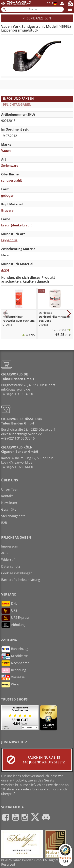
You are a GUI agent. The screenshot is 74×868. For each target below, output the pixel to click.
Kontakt (7, 496)
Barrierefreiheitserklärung (21, 580)
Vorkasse (13, 677)
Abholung (13, 625)
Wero (10, 685)
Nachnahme (15, 663)
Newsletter (9, 503)
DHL (9, 604)
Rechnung (14, 670)
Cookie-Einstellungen (17, 573)
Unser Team (10, 489)
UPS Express (15, 618)
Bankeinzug (15, 649)
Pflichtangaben (17, 105)
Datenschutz (11, 566)
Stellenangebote (13, 516)
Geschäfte (9, 509)
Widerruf (8, 560)
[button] (5, 314)
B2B (4, 523)
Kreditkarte (15, 656)
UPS (9, 611)
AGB (4, 553)
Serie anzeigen (37, 18)
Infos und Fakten (18, 99)
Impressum (10, 546)
